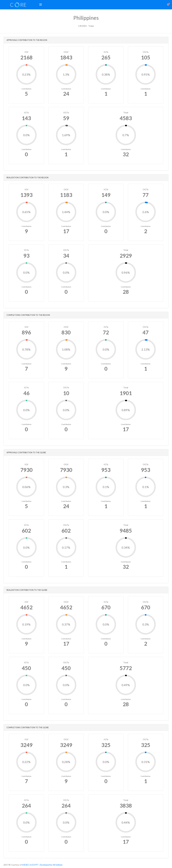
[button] (41, 5)
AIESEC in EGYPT (30, 865)
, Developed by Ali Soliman (51, 865)
